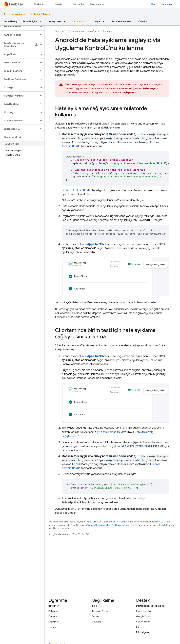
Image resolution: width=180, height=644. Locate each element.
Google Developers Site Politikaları (105, 525)
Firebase (59, 31)
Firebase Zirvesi (100, 611)
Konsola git (167, 4)
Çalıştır (58, 4)
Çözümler (79, 4)
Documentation (16, 14)
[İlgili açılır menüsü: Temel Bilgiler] (42, 21)
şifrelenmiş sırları (107, 432)
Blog (153, 4)
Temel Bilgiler (30, 21)
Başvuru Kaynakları (122, 21)
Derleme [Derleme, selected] (77, 21)
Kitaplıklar (53, 622)
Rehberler (53, 606)
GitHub (52, 627)
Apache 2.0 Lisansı (161, 522)
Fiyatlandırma (98, 4)
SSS (138, 627)
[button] (20, 26)
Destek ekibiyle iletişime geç (151, 606)
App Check (42, 14)
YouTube (97, 622)
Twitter (96, 616)
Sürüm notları (143, 622)
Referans (53, 611)
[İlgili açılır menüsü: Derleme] (48, 4)
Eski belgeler (143, 632)
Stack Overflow (144, 611)
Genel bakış (10, 21)
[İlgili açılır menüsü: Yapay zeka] (65, 21)
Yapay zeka (55, 21)
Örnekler (143, 21)
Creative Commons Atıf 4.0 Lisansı (110, 522)
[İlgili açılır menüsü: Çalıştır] (66, 4)
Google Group (144, 616)
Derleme (39, 4)
